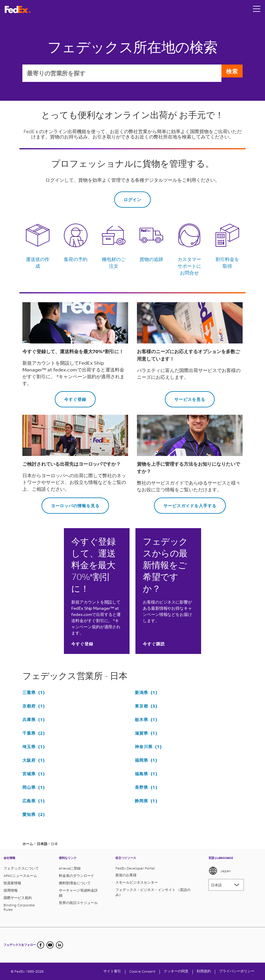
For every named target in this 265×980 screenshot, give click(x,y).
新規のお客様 (126, 875)
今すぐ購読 (154, 644)
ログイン (132, 200)
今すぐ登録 (71, 398)
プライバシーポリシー (237, 971)
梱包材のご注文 (114, 263)
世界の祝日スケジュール (78, 903)
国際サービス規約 (18, 898)
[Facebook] (41, 945)
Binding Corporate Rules (19, 907)
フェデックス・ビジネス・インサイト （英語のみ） (153, 892)
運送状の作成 (38, 263)
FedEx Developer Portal (135, 868)
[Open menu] (257, 9)
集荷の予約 (76, 260)
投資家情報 (12, 883)
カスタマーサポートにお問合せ (189, 267)
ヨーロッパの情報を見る (71, 504)
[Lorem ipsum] (226, 885)
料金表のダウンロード (77, 876)
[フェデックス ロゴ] (18, 10)
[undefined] (59, 945)
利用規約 (204, 971)
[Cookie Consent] (142, 971)
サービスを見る (185, 398)
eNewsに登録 (70, 868)
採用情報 (11, 890)
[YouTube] (50, 945)
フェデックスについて (21, 868)
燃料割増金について (75, 883)
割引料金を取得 (227, 263)
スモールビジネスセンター (137, 882)
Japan (220, 871)
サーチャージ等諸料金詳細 (78, 893)
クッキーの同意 (176, 971)
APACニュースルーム (20, 876)
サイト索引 (112, 971)
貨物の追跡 (151, 260)
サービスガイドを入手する (185, 504)
